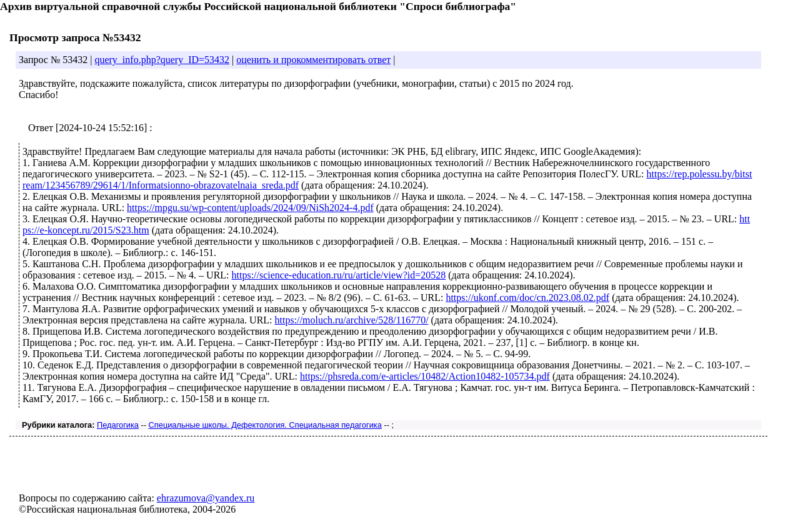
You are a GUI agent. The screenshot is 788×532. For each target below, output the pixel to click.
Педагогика (118, 425)
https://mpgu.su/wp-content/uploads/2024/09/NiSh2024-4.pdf (250, 208)
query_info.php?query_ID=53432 (162, 60)
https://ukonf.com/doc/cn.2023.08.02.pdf (527, 298)
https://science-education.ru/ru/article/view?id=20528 (339, 275)
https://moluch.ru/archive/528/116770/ (352, 320)
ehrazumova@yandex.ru (206, 498)
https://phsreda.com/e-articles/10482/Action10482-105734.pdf (425, 376)
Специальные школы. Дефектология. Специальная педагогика (265, 425)
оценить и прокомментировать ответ (313, 60)
